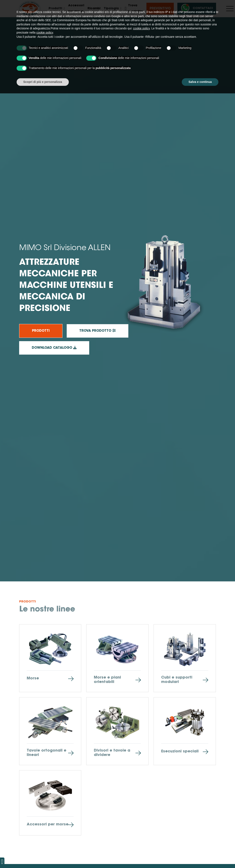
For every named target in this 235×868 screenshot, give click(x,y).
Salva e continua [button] (200, 856)
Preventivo (160, 9)
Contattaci (196, 8)
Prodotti (41, 331)
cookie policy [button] (141, 803)
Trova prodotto (134, 9)
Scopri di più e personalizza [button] (43, 856)
